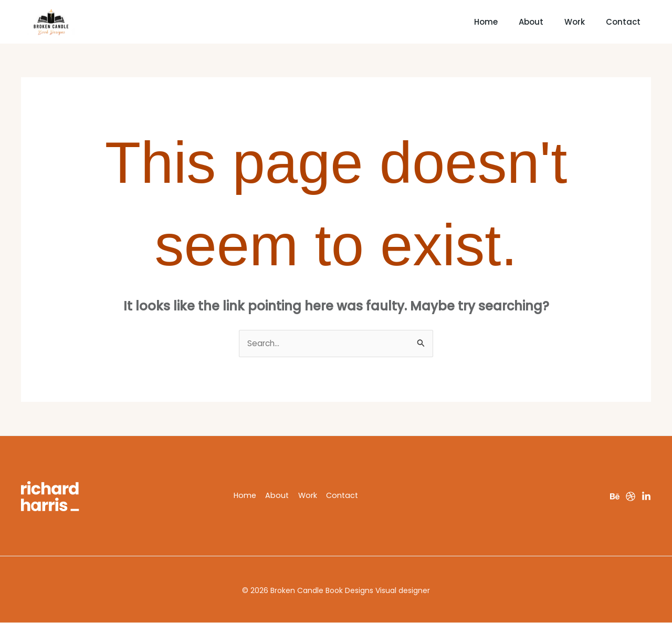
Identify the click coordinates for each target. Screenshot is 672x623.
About (507, 22)
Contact (626, 22)
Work (564, 22)
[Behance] (615, 497)
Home (449, 22)
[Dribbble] (631, 497)
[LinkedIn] (646, 497)
